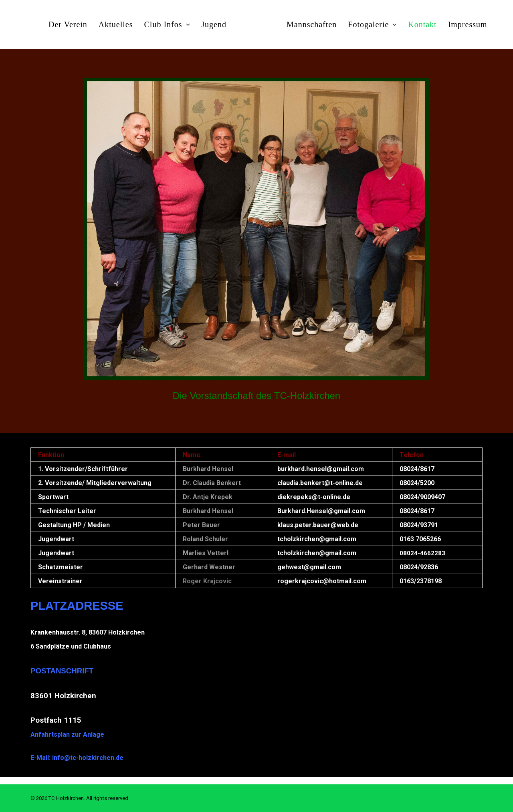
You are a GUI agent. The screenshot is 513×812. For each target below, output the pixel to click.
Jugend (214, 24)
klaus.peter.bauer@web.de (318, 525)
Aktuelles (116, 24)
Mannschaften (312, 24)
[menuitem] (68, 24)
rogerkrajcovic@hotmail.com (322, 581)
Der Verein (68, 24)
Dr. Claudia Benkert (212, 483)
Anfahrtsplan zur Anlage (67, 734)
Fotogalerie (372, 24)
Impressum (468, 24)
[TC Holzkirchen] (256, 24)
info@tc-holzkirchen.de (88, 758)
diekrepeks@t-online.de (314, 497)
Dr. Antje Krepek (208, 497)
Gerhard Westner (209, 567)
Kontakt (422, 24)
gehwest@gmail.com (309, 567)
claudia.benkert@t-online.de (320, 483)
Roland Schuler (205, 539)
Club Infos (167, 24)
